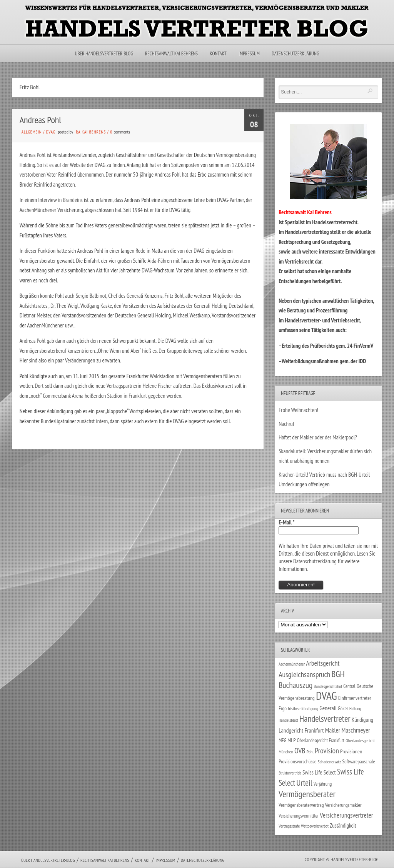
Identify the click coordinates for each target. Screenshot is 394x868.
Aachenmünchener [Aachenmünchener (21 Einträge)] (292, 664)
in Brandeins (71, 200)
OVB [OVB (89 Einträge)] (300, 750)
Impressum (249, 54)
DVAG (51, 132)
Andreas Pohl (40, 120)
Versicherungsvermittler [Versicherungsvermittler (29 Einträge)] (299, 816)
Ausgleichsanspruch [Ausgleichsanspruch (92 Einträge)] (304, 674)
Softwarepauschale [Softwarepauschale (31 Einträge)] (358, 762)
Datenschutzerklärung (295, 54)
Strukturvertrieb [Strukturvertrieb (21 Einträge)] (290, 773)
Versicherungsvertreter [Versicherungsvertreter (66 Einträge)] (346, 815)
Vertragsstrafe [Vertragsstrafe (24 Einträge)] (289, 826)
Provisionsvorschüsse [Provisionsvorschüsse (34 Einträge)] (297, 761)
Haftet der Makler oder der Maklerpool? (318, 437)
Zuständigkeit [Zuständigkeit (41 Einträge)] (343, 825)
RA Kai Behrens (91, 132)
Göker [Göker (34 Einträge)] (343, 708)
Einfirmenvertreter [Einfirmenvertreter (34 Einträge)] (355, 698)
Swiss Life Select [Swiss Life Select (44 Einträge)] (319, 772)
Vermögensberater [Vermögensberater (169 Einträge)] (307, 794)
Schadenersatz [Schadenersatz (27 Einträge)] (329, 762)
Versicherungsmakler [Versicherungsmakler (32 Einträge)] (343, 805)
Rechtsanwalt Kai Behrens (171, 54)
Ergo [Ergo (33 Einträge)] (283, 708)
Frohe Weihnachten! (298, 410)
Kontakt (218, 54)
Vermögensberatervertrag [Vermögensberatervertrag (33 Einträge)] (301, 805)
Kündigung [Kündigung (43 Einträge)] (362, 720)
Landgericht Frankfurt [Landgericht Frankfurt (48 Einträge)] (301, 730)
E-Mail (287, 522)
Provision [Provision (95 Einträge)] (327, 750)
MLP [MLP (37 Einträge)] (291, 740)
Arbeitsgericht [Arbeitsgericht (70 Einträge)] (323, 663)
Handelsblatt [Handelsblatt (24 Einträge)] (288, 720)
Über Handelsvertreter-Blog (104, 54)
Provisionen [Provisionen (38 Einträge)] (351, 751)
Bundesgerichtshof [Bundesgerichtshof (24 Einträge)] (328, 686)
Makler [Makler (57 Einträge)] (333, 730)
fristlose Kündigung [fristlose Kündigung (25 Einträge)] (303, 709)
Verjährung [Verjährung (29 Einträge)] (323, 784)
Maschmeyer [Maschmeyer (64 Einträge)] (356, 730)
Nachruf (286, 424)
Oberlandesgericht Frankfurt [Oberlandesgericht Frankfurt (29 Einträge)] (321, 740)
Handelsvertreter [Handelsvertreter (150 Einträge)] (325, 719)
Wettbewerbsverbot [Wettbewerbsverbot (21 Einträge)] (315, 826)
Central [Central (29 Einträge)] (349, 686)
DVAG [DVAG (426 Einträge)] (326, 696)
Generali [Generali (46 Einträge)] (328, 708)
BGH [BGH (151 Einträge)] (338, 674)
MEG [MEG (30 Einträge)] (282, 740)
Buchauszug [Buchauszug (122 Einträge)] (295, 685)
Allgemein (32, 132)
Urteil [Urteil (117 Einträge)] (304, 783)
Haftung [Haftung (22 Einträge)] (355, 709)
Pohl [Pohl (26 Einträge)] (310, 752)
